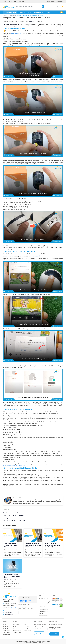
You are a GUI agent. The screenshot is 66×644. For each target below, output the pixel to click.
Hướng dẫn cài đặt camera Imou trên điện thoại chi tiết (52, 545)
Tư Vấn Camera (12, 15)
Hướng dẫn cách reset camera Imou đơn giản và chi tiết (33, 545)
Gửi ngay (39, 633)
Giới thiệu (22, 12)
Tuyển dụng (21, 1)
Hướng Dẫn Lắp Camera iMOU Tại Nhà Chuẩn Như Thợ (12, 576)
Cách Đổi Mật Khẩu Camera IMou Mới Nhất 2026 (11, 545)
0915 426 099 (25, 600)
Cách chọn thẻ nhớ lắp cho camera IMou (13, 518)
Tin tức (4, 1)
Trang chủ (5, 15)
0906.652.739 (8, 610)
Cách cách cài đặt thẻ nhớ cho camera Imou (14, 515)
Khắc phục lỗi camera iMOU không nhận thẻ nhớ (15, 520)
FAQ (15, 1)
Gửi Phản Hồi (54, 633)
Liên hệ (10, 1)
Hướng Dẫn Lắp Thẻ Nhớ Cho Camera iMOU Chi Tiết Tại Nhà (30, 15)
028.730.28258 (8, 612)
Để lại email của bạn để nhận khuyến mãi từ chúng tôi (40, 625)
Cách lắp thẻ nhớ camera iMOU (11, 513)
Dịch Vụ (29, 12)
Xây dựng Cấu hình (39, 12)
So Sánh (48, 12)
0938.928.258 (8, 609)
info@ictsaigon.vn (9, 614)
